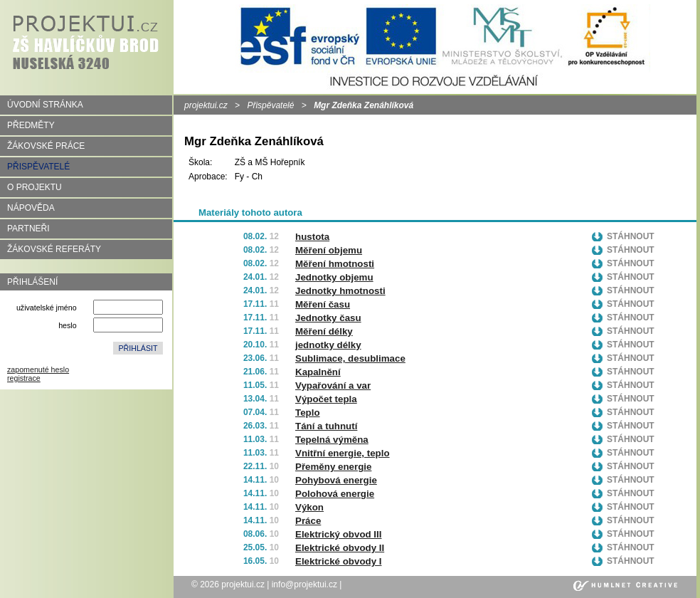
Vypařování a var (333, 385)
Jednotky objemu (334, 277)
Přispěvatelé (270, 105)
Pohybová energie (336, 480)
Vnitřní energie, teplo (343, 453)
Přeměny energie (333, 467)
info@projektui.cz (304, 584)
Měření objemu (329, 250)
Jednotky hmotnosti (340, 291)
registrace (24, 378)
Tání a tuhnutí (326, 426)
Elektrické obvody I (338, 561)
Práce (308, 521)
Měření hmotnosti (335, 264)
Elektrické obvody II (340, 548)
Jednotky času (328, 318)
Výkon (309, 507)
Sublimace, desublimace (350, 358)
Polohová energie (335, 494)
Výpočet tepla (326, 399)
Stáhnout (631, 236)
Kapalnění (318, 372)
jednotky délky (328, 345)
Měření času (323, 304)
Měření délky (324, 331)
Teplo (308, 413)
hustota (312, 237)
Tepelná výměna (332, 440)
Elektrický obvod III (338, 534)
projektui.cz (206, 105)
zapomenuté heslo (38, 369)
